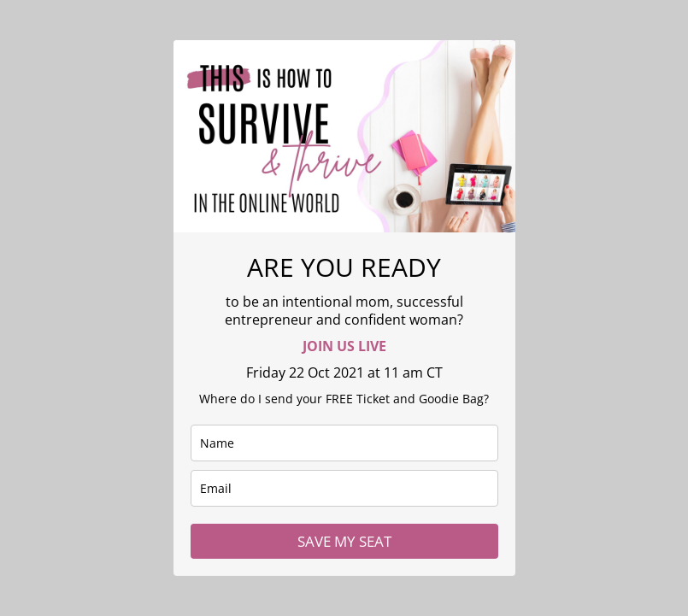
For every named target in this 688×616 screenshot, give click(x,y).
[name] (344, 443)
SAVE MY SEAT (344, 541)
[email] (344, 488)
